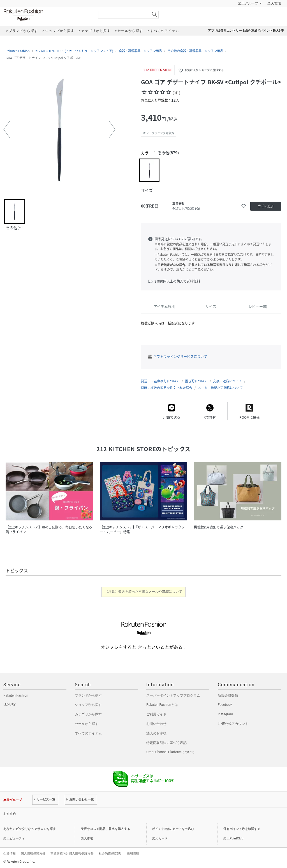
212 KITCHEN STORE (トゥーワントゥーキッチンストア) (74, 51)
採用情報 (133, 853)
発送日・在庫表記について (160, 381)
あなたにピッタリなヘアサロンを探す (30, 829)
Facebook (225, 705)
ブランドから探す (88, 695)
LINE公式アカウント (233, 724)
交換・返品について (227, 381)
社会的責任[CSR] (110, 853)
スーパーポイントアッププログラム (173, 695)
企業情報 (10, 853)
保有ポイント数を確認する (242, 829)
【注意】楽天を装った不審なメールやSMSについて (144, 592)
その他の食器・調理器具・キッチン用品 (195, 51)
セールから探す (87, 724)
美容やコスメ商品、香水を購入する (105, 829)
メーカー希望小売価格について (220, 388)
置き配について (196, 381)
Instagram (225, 714)
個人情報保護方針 (33, 853)
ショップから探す (88, 705)
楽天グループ (248, 3)
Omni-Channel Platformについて (171, 752)
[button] (7, 129)
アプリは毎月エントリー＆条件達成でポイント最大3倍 (246, 31)
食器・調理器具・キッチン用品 (140, 51)
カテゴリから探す (88, 714)
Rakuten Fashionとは (162, 705)
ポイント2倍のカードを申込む (173, 829)
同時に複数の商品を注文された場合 (167, 388)
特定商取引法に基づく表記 (166, 743)
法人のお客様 (156, 733)
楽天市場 (274, 3)
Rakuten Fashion (47, 15)
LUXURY (10, 705)
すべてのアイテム (88, 733)
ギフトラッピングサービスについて (180, 357)
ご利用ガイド (156, 714)
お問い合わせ (156, 724)
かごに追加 (266, 206)
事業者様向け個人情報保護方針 (72, 853)
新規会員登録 (228, 695)
